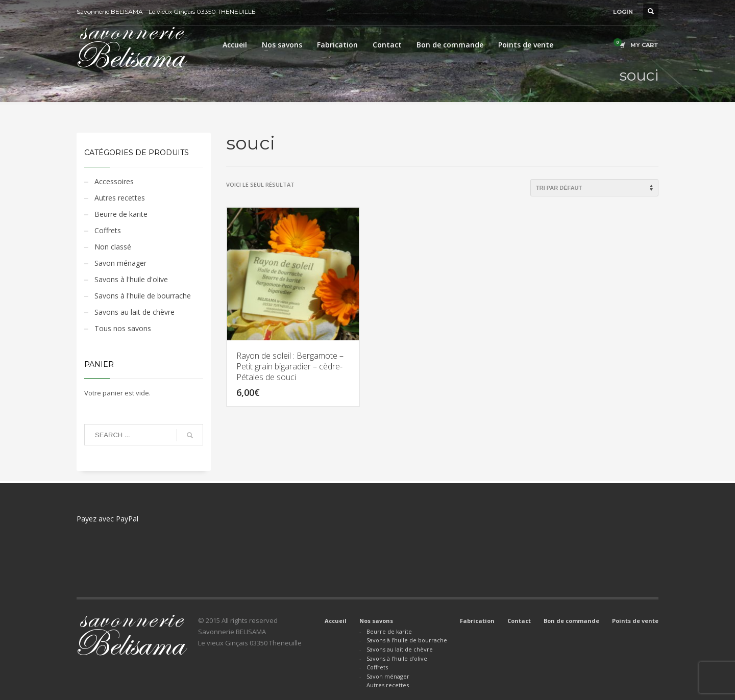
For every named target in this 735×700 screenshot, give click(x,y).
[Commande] (594, 188)
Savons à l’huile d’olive (397, 658)
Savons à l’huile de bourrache (407, 640)
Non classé (113, 247)
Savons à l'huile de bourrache (143, 296)
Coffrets (108, 230)
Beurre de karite (121, 214)
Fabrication (477, 621)
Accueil (336, 621)
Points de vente (635, 621)
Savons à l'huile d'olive (131, 279)
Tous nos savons (123, 328)
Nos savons (376, 621)
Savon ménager (120, 263)
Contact (519, 621)
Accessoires (114, 181)
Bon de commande (571, 621)
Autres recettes (120, 198)
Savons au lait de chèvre (134, 312)
